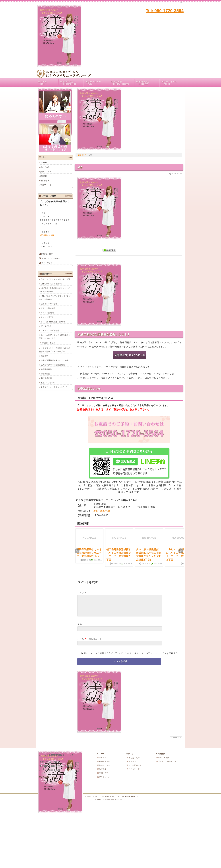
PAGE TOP (176, 741)
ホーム (48, 83)
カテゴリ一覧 (133, 773)
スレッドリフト (47, 317)
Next (181, 551)
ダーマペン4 (46, 326)
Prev (77, 551)
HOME (82, 155)
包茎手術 (45, 356)
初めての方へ (72, 83)
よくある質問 (133, 761)
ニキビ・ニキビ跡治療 (50, 330)
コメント (82, 593)
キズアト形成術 (47, 313)
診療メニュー (97, 83)
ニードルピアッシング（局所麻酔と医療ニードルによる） (55, 337)
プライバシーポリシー (50, 258)
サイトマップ (47, 263)
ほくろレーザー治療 (49, 304)
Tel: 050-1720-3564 (165, 11)
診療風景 (122, 83)
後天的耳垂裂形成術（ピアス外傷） (56, 360)
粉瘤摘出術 (45, 374)
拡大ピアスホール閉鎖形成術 (53, 365)
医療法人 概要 (47, 254)
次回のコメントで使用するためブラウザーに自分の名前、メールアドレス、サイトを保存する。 (131, 657)
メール (81, 643)
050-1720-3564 (102, 511)
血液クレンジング (48, 383)
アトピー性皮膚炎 (48, 308)
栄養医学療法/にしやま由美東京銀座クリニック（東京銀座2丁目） (89, 553)
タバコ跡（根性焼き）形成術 (53, 322)
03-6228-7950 (48, 781)
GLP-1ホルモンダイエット (52, 284)
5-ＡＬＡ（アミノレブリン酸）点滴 (55, 279)
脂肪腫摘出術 (46, 378)
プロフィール (173, 83)
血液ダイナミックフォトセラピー (55, 387)
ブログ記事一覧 (134, 769)
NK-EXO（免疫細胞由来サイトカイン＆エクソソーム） (54, 290)
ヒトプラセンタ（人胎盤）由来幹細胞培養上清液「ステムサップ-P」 (55, 350)
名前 (80, 628)
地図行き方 (148, 83)
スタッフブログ (134, 765)
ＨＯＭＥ (44, 163)
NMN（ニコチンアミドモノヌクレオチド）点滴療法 (55, 298)
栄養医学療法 (46, 369)
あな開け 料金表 (48, 343)
